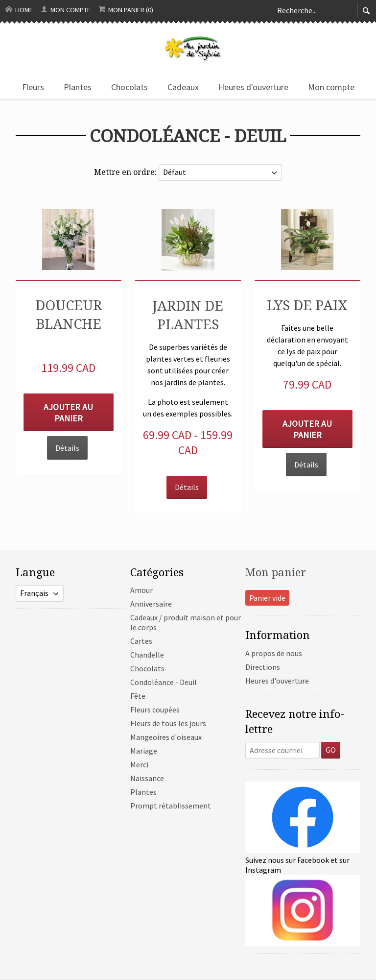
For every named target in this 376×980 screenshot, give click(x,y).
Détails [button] (67, 448)
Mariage (144, 751)
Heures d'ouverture (253, 87)
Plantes (78, 87)
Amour (141, 590)
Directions (263, 667)
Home (19, 10)
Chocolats (129, 87)
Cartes (141, 641)
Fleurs (33, 87)
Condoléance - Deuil (164, 682)
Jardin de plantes (188, 315)
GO (331, 750)
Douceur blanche (69, 314)
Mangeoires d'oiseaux (166, 737)
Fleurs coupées (155, 710)
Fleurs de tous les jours (168, 723)
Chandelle (147, 655)
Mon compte (66, 10)
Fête (138, 696)
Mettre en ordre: (126, 172)
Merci (139, 764)
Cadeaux (183, 87)
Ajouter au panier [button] (68, 413)
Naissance (147, 778)
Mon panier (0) (126, 10)
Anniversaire (151, 604)
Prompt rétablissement (171, 806)
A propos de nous (274, 653)
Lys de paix (307, 305)
